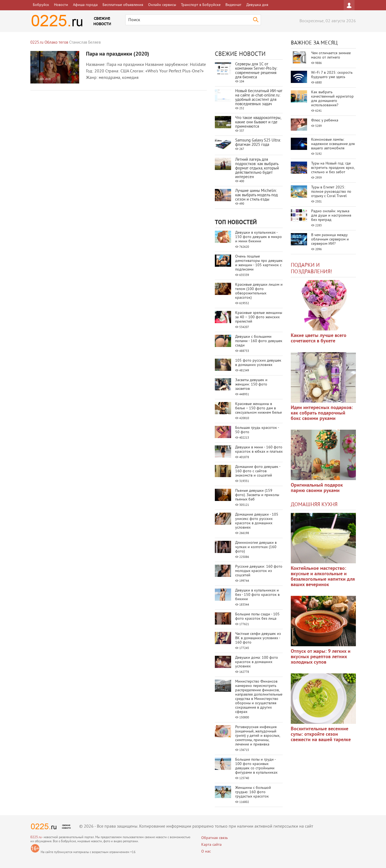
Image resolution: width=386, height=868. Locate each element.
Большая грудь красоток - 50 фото (257, 430)
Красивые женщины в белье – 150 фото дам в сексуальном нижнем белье (259, 408)
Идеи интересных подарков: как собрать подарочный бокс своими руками (322, 413)
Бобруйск (41, 5)
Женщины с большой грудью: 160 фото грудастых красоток (253, 792)
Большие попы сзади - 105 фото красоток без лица (257, 617)
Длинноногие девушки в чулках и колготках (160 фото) (256, 547)
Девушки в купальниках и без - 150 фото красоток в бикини (257, 595)
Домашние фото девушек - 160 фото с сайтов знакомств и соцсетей (258, 471)
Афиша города (85, 5)
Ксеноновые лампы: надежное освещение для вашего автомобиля (333, 144)
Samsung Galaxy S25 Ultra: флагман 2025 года (258, 143)
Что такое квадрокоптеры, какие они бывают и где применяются (258, 122)
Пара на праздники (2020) (118, 54)
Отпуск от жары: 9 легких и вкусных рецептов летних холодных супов (321, 657)
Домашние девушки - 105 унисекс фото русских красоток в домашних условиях (257, 521)
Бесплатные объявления (123, 5)
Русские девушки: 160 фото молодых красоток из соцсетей (259, 571)
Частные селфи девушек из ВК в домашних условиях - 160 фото (258, 638)
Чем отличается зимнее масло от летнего (331, 55)
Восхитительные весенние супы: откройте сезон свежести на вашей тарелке (321, 734)
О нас (206, 852)
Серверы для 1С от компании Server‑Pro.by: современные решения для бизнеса (256, 71)
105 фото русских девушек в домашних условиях (258, 363)
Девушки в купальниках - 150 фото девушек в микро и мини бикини (259, 237)
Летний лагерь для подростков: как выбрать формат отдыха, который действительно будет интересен (257, 168)
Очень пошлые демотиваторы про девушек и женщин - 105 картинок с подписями (259, 263)
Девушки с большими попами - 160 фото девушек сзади (259, 341)
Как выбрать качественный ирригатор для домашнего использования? (332, 99)
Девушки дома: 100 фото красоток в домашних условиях (257, 662)
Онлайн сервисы (162, 5)
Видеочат (233, 5)
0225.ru (36, 838)
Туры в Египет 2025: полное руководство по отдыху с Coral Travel (331, 192)
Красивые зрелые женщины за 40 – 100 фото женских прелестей (259, 317)
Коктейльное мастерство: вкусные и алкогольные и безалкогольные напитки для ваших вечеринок (323, 577)
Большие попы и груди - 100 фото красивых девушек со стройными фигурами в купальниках (256, 766)
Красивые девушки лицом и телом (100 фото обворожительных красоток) (259, 291)
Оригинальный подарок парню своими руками (317, 488)
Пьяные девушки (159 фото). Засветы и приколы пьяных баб (257, 495)
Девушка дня (257, 5)
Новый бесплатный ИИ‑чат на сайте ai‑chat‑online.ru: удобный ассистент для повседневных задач (259, 98)
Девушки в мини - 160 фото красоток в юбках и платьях (259, 450)
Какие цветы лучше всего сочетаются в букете (319, 338)
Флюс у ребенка (325, 120)
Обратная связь (215, 838)
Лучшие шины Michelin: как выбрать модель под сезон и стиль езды (256, 195)
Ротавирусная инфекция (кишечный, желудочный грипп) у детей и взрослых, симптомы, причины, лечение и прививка (258, 736)
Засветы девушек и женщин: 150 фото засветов (251, 385)
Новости (61, 5)
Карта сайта (211, 845)
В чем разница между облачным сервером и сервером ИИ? (330, 239)
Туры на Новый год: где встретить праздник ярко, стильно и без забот (333, 168)
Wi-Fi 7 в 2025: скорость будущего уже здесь (332, 75)
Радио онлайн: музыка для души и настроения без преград (331, 216)
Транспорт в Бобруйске (201, 5)
